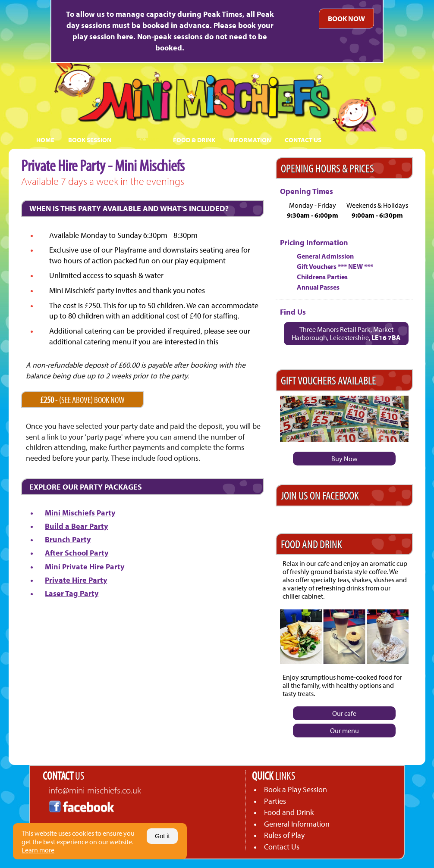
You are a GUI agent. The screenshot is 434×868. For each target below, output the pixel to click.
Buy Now (344, 459)
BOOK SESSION (90, 140)
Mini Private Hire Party (85, 567)
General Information (297, 824)
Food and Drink (289, 812)
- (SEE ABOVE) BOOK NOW (82, 400)
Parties (275, 801)
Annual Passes (318, 287)
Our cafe (344, 713)
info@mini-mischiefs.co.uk (95, 790)
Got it (162, 836)
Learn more (38, 850)
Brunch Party (68, 539)
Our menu (344, 731)
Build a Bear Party (76, 526)
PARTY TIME (142, 140)
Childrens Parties (322, 277)
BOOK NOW (346, 18)
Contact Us (282, 847)
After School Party (77, 553)
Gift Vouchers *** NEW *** (335, 266)
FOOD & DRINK (194, 140)
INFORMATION (250, 140)
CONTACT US (303, 140)
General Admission (325, 256)
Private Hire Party (76, 580)
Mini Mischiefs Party (80, 513)
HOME (45, 140)
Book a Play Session (296, 789)
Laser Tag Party (72, 593)
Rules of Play (284, 835)
